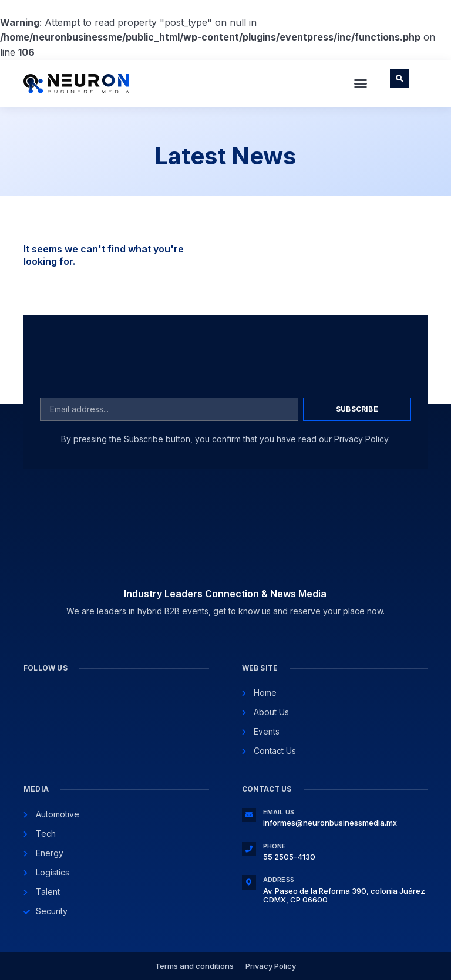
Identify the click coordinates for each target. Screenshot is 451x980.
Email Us (279, 812)
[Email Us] (249, 815)
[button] (361, 83)
